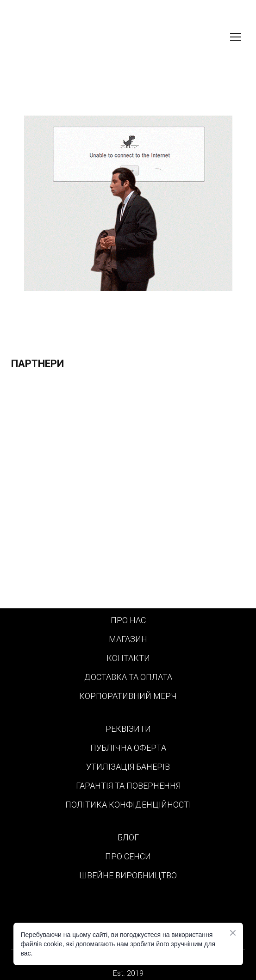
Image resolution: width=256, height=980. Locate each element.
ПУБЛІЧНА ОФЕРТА (128, 748)
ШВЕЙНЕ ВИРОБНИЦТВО (128, 875)
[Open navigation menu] (236, 37)
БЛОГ (128, 837)
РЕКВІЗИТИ (128, 729)
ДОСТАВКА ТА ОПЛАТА (128, 677)
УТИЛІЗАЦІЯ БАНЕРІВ (128, 767)
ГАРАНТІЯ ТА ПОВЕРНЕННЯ (128, 786)
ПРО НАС (128, 620)
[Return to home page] (60, 37)
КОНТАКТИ (128, 658)
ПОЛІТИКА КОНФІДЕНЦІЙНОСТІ (128, 805)
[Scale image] (128, 493)
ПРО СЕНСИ (128, 856)
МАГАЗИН (128, 639)
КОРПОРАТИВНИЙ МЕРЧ (128, 696)
